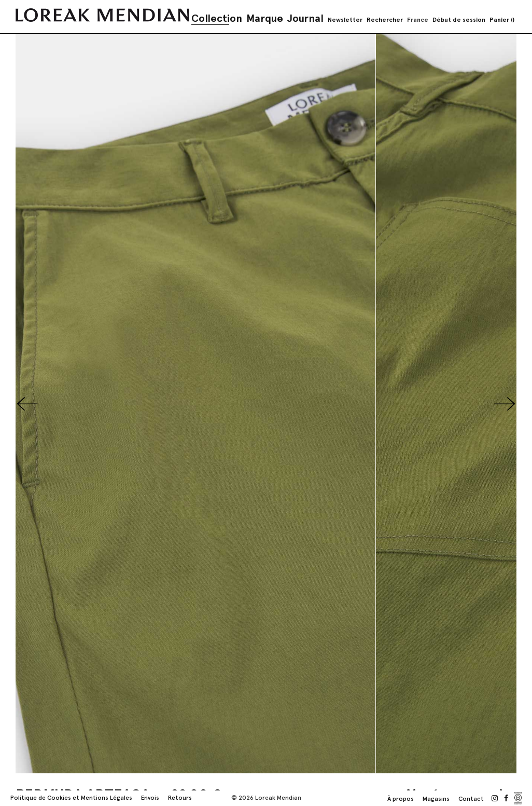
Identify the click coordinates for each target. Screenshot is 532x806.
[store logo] (102, 15)
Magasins (436, 799)
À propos (401, 799)
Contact (471, 799)
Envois (150, 798)
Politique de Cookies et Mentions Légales (71, 798)
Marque (265, 18)
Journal (305, 18)
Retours (180, 798)
